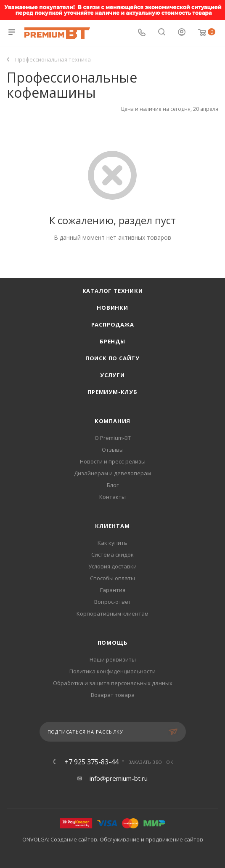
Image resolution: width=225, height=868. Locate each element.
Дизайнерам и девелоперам (112, 473)
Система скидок (112, 555)
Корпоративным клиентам (112, 613)
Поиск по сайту (112, 358)
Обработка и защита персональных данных (113, 683)
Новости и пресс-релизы (113, 461)
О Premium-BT (113, 438)
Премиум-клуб (112, 392)
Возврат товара (113, 695)
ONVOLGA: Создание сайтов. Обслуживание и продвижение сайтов (113, 839)
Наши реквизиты (113, 659)
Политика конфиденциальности (112, 671)
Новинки (112, 308)
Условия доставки (112, 566)
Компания (112, 421)
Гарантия (113, 590)
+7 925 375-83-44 (91, 762)
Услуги (112, 375)
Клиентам (112, 526)
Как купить (112, 543)
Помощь (113, 643)
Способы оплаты (112, 578)
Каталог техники (113, 291)
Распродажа (113, 324)
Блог (113, 485)
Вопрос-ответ (113, 602)
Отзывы (113, 450)
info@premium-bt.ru (119, 778)
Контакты (112, 497)
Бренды (112, 341)
